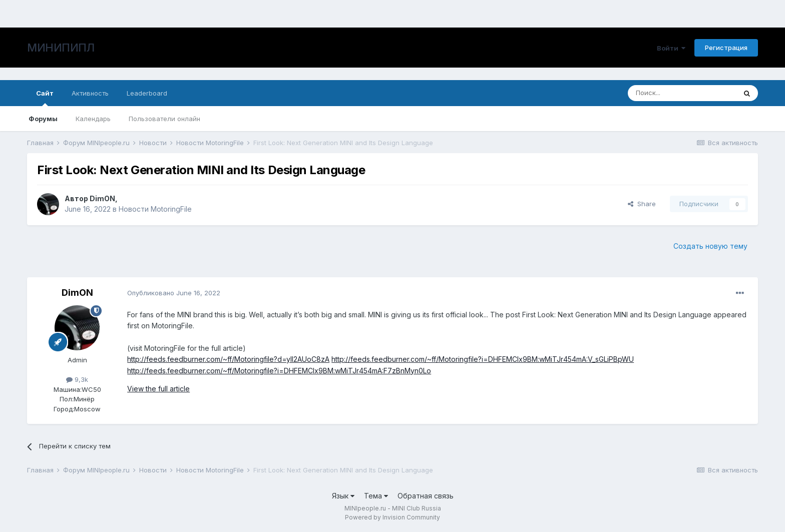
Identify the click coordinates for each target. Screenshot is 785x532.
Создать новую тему (710, 246)
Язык (343, 496)
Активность (90, 93)
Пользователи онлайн (164, 119)
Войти (671, 48)
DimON (102, 198)
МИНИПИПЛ (61, 48)
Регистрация (726, 48)
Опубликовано (174, 293)
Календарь (93, 119)
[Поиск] (682, 93)
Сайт (45, 98)
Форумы (43, 119)
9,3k (77, 379)
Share (642, 204)
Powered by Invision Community (392, 517)
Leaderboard (147, 93)
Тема (376, 496)
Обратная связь (426, 496)
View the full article (158, 389)
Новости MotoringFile (155, 209)
